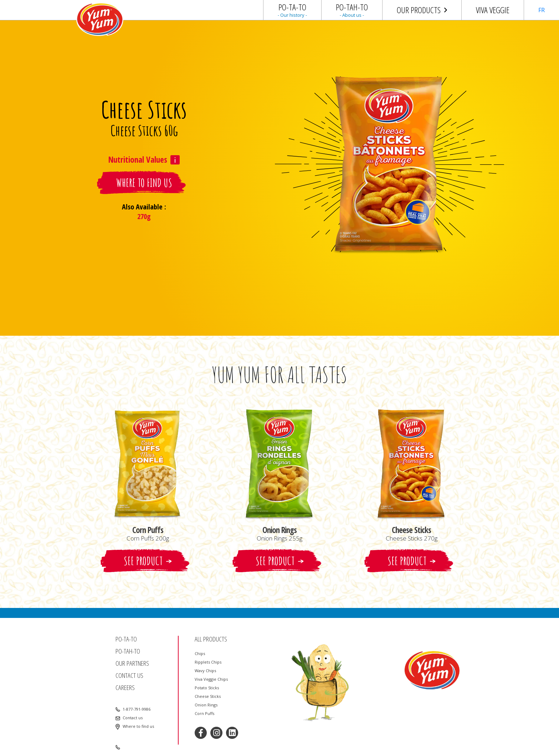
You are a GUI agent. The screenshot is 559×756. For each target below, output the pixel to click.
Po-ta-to (126, 639)
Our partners (132, 663)
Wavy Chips (205, 671)
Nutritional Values (138, 160)
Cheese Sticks (208, 696)
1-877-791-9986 (137, 709)
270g (144, 216)
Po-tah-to (128, 651)
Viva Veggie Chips (211, 679)
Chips (200, 654)
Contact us (129, 676)
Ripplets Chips (208, 662)
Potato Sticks (207, 688)
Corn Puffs (204, 714)
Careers (125, 688)
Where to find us (138, 726)
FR (542, 10)
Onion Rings (206, 705)
